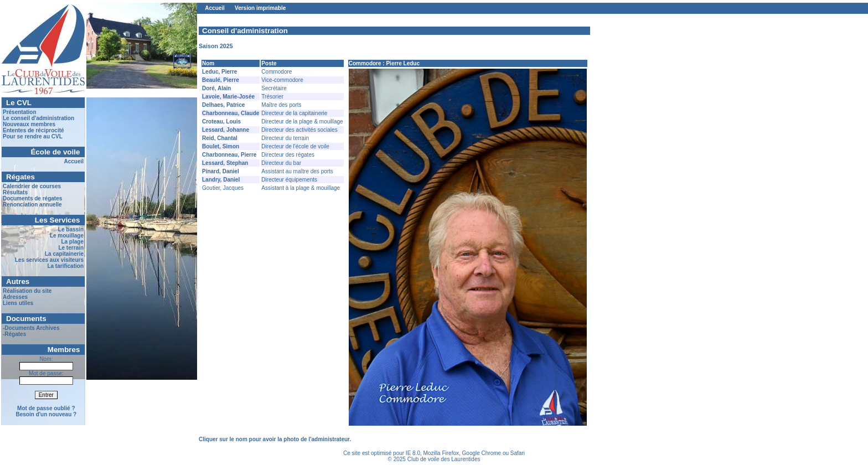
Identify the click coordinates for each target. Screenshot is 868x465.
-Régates (14, 334)
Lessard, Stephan (225, 163)
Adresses (15, 297)
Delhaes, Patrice (223, 105)
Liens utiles (18, 303)
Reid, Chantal (220, 138)
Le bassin (71, 229)
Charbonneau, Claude (231, 113)
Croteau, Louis (221, 122)
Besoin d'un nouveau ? (46, 414)
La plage (72, 242)
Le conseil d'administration (38, 118)
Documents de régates (32, 198)
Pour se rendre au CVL (33, 136)
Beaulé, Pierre (221, 80)
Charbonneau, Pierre (229, 155)
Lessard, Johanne (226, 130)
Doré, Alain (216, 88)
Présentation (20, 112)
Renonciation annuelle (32, 205)
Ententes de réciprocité (33, 130)
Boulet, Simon (221, 146)
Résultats (15, 192)
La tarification (65, 266)
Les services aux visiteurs (49, 260)
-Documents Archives (31, 328)
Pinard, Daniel (221, 171)
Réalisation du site (27, 291)
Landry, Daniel (221, 180)
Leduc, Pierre (219, 72)
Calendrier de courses (32, 186)
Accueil (74, 161)
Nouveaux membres (29, 124)
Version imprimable (260, 8)
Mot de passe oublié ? (46, 408)
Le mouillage (67, 236)
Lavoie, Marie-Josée (228, 97)
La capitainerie (64, 254)
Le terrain (71, 248)
